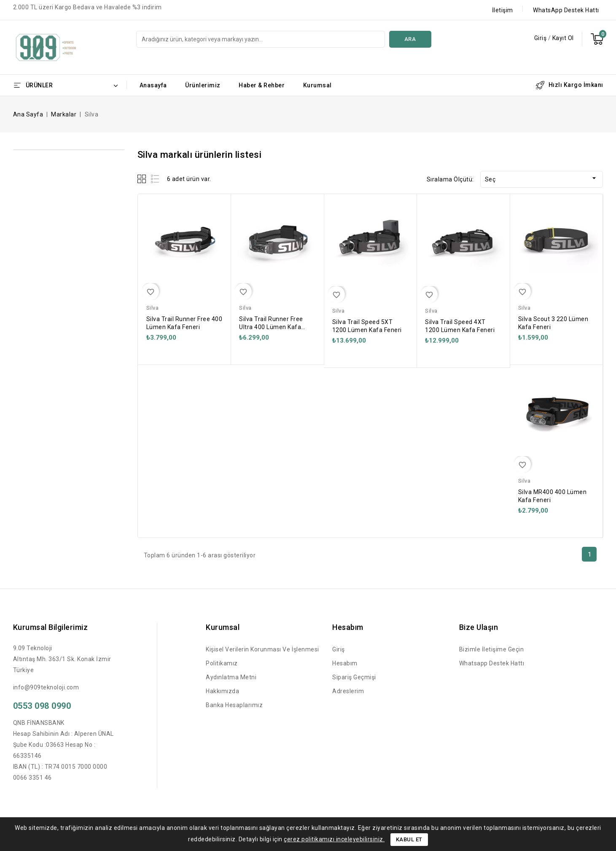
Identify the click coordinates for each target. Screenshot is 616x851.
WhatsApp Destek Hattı (566, 10)
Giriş (541, 38)
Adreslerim (348, 691)
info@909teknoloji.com (46, 687)
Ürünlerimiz (203, 85)
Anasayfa (153, 85)
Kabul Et (409, 839)
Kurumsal (317, 85)
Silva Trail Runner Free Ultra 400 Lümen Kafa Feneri (271, 327)
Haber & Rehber (262, 85)
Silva (153, 308)
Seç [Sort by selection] (542, 178)
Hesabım (345, 663)
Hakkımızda (222, 691)
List (155, 179)
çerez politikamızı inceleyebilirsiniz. (334, 839)
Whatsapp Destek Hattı (492, 663)
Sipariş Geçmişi (354, 677)
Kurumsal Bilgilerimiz (51, 627)
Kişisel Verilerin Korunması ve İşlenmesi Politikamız (262, 656)
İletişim (503, 10)
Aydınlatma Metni (231, 677)
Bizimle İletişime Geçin (492, 649)
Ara (410, 39)
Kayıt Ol (563, 38)
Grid (143, 179)
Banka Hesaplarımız (234, 705)
